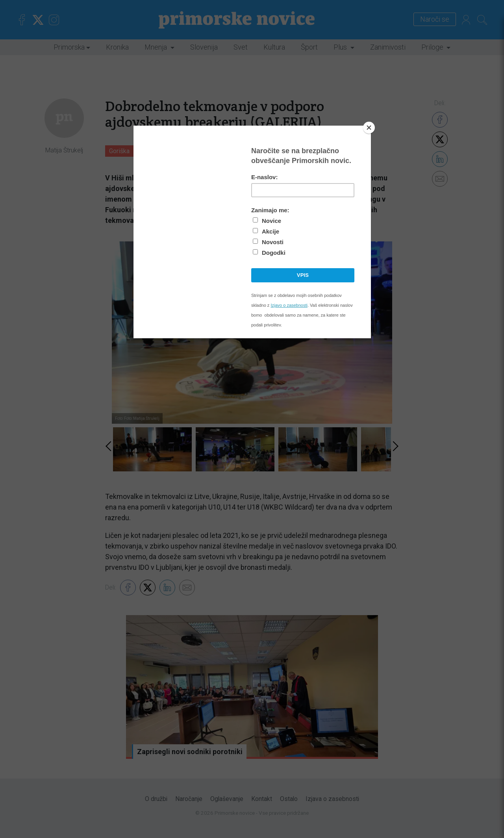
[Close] (369, 128)
